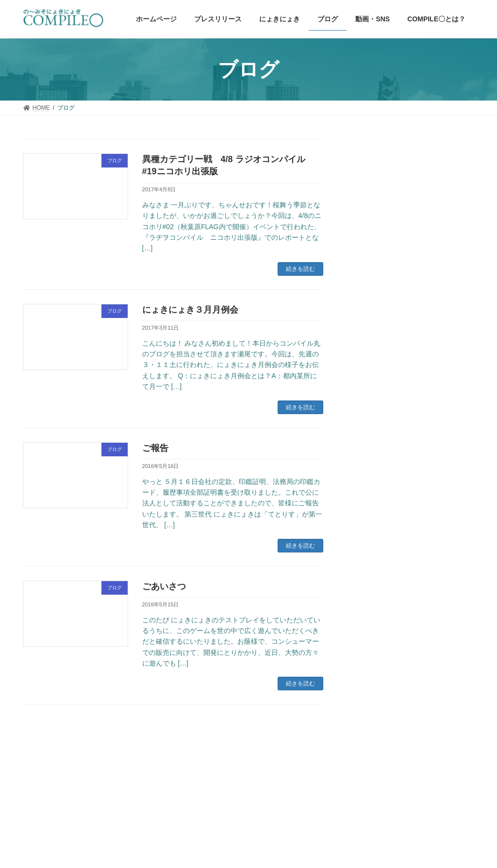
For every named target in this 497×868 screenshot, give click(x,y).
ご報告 (155, 448)
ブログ (365, 604)
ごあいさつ (164, 586)
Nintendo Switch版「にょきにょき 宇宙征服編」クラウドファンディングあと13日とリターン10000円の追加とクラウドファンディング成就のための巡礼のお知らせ (415, 450)
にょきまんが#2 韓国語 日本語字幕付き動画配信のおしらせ (415, 259)
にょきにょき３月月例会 (190, 310)
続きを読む (300, 269)
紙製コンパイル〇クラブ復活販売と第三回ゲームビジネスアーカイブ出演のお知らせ (414, 377)
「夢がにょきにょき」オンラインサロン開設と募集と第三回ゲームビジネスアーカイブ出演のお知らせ (414, 316)
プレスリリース (379, 585)
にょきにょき (376, 567)
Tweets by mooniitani (385, 683)
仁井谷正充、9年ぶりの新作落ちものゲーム (417, 212)
